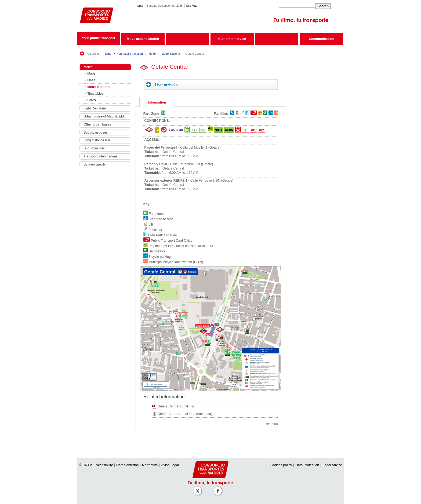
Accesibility (104, 465)
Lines (91, 80)
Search (323, 6)
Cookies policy (281, 465)
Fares (92, 100)
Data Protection (307, 465)
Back (275, 424)
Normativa (150, 465)
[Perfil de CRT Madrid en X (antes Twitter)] (198, 488)
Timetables (95, 94)
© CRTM (86, 465)
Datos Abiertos (127, 465)
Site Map (192, 6)
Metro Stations (170, 54)
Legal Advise (332, 465)
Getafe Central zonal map (176, 406)
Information (157, 102)
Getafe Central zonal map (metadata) (185, 414)
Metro (152, 54)
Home (139, 6)
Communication (321, 39)
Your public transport (98, 38)
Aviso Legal (170, 465)
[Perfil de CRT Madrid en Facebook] (219, 488)
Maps (91, 73)
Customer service (232, 39)
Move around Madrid (143, 39)
